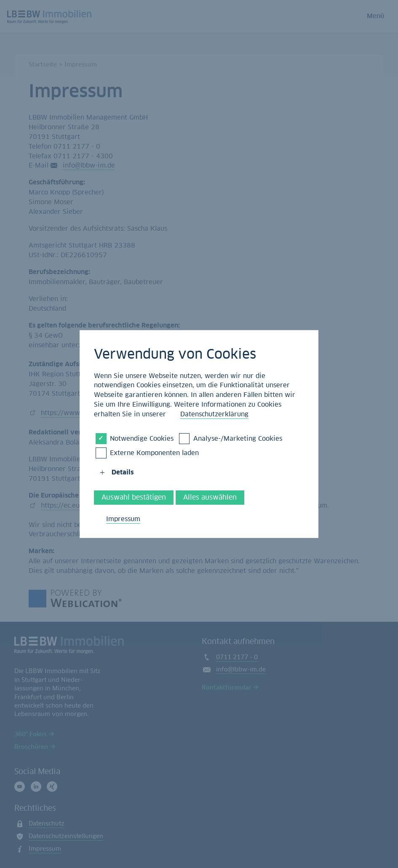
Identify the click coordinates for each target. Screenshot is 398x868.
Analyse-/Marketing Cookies (238, 438)
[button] (102, 473)
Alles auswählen (210, 497)
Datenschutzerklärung (214, 414)
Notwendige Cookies (142, 438)
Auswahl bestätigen (134, 497)
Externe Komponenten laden (154, 453)
